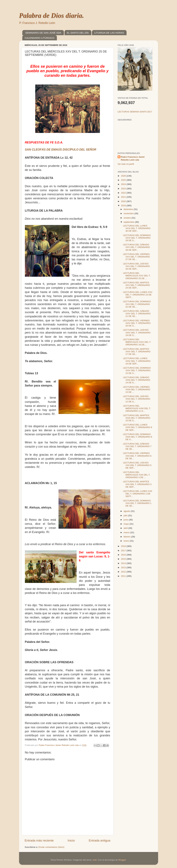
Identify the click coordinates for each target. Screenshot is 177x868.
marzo (127, 532)
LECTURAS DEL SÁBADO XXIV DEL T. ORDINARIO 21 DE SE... (137, 314)
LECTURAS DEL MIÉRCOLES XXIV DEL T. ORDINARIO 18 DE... (137, 342)
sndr (95, 860)
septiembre (129, 222)
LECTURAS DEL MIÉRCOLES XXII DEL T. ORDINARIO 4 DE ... (137, 475)
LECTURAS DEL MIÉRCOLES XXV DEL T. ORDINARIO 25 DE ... (137, 276)
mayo (127, 524)
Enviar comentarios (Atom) (51, 847)
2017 (124, 551)
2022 (124, 193)
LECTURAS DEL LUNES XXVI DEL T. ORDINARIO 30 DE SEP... (137, 228)
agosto (127, 511)
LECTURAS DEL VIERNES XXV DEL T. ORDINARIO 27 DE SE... (136, 257)
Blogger (122, 860)
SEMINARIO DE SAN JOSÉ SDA (43, 33)
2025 (124, 180)
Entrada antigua (99, 840)
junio (126, 520)
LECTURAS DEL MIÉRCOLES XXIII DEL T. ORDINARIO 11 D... (137, 408)
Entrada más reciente (39, 840)
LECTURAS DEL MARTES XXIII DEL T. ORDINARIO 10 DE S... (137, 418)
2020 (124, 201)
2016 (124, 555)
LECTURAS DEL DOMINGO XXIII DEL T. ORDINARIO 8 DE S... (137, 437)
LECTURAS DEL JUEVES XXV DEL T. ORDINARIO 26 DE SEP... (136, 266)
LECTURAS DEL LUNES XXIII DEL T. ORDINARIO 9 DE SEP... (137, 427)
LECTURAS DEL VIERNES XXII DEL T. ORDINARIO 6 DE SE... (137, 456)
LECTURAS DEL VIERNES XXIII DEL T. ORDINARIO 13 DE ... (137, 390)
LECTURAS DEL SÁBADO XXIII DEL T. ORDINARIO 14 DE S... (137, 380)
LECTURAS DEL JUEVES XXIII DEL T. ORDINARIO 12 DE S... (137, 399)
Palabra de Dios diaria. (51, 16)
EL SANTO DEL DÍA (78, 33)
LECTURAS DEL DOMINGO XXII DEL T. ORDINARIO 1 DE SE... (137, 503)
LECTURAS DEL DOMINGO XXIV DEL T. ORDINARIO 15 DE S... (137, 370)
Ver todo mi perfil (126, 164)
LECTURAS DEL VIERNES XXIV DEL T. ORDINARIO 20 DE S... (137, 323)
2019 (124, 206)
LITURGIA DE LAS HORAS (109, 33)
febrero (127, 537)
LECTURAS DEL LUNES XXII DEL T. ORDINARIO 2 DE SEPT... (138, 494)
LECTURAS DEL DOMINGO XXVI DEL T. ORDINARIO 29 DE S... (137, 238)
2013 (124, 567)
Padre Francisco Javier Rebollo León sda (133, 158)
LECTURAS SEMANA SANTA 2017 (135, 112)
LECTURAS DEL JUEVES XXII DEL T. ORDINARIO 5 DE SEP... (137, 465)
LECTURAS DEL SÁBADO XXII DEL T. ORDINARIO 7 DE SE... (137, 446)
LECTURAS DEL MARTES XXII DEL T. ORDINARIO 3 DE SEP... (137, 484)
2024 (124, 184)
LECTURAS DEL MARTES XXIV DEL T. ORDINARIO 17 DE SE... (137, 352)
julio (126, 515)
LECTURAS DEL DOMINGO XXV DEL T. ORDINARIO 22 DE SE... (137, 304)
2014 (124, 563)
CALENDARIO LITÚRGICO (40, 38)
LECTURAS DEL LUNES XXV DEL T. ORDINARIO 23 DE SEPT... (138, 295)
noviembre (129, 213)
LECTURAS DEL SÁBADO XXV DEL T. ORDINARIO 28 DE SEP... (136, 247)
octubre (128, 218)
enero (127, 541)
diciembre (129, 209)
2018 (124, 546)
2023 (124, 189)
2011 (124, 576)
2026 (124, 176)
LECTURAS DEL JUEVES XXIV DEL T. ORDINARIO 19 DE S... (137, 332)
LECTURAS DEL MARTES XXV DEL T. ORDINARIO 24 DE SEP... (136, 285)
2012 (124, 572)
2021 (124, 197)
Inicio (71, 840)
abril (126, 528)
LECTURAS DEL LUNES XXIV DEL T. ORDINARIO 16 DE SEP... (137, 361)
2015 (124, 559)
